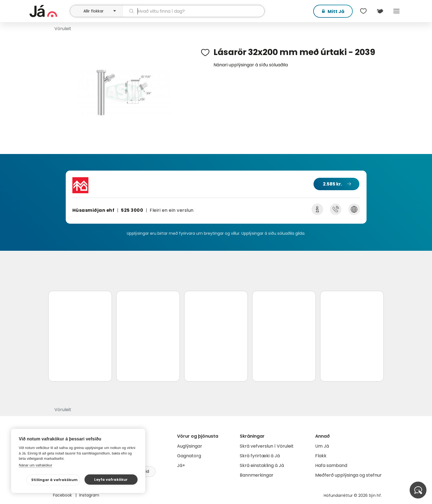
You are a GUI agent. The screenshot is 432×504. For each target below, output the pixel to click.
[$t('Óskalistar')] (363, 11)
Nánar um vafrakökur (35, 465)
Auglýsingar (190, 446)
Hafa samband (331, 465)
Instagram (89, 495)
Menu (396, 11)
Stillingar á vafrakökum (55, 480)
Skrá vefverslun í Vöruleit (267, 446)
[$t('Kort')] (380, 11)
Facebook (63, 495)
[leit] (193, 11)
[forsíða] (49, 11)
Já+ (181, 465)
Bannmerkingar (257, 475)
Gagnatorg (189, 456)
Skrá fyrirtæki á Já (260, 456)
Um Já (322, 446)
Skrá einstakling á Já (262, 465)
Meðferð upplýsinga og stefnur (348, 475)
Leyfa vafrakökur (111, 480)
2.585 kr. (332, 184)
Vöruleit (63, 29)
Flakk (321, 456)
